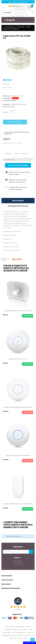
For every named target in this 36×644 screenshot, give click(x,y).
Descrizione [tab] (18, 201)
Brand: (5, 107)
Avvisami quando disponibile (18, 165)
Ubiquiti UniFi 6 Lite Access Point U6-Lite (18, 456)
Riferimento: (7, 96)
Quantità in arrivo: (9, 101)
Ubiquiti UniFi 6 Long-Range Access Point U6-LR (18, 407)
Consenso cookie (30, 643)
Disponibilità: (7, 98)
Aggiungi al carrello (15, 122)
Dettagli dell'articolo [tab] (18, 206)
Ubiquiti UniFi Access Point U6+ (18, 359)
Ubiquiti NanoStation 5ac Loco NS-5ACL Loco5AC (18, 504)
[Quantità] (14, 112)
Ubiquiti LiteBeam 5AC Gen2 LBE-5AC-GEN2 (18, 311)
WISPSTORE (11, 107)
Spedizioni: (7, 104)
